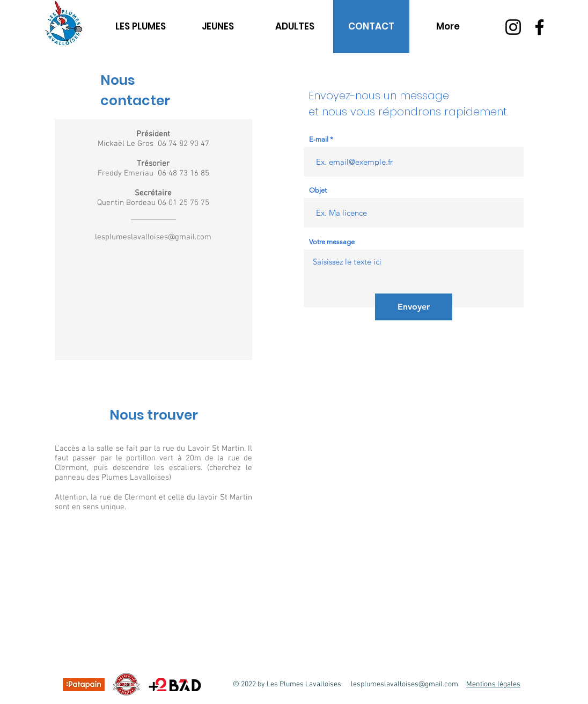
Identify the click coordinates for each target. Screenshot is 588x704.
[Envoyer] (414, 307)
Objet (318, 190)
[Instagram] (513, 27)
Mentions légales (493, 684)
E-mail (319, 139)
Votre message (332, 242)
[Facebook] (539, 27)
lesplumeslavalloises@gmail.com (153, 237)
